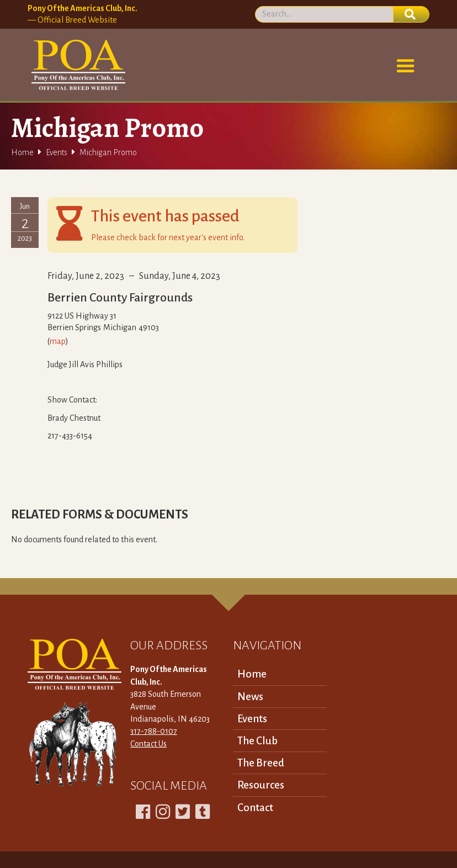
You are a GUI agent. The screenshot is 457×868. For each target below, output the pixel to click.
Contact (255, 808)
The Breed (261, 763)
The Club (257, 741)
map (58, 341)
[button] (406, 66)
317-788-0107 (154, 731)
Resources (261, 785)
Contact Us (148, 744)
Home (22, 152)
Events (57, 152)
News (250, 697)
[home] (76, 65)
